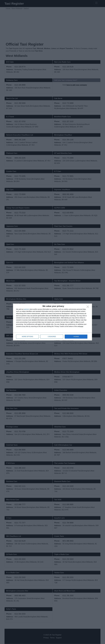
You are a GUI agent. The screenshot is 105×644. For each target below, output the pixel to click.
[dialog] (52, 322)
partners (27, 309)
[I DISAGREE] (88, 307)
